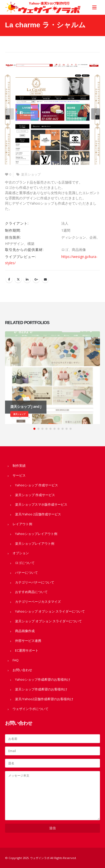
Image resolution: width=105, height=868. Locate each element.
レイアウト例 (22, 524)
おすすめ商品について (31, 592)
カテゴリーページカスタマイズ (38, 602)
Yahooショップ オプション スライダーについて (50, 611)
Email (45, 279)
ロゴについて (25, 563)
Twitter (18, 279)
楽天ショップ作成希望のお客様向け (41, 689)
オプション (21, 553)
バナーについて (27, 573)
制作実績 (19, 466)
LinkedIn (27, 279)
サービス (19, 475)
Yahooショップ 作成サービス (37, 485)
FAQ (16, 660)
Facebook (9, 279)
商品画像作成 (25, 631)
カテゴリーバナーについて (35, 582)
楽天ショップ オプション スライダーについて (48, 621)
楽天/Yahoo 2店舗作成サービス (38, 514)
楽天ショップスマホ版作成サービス (41, 504)
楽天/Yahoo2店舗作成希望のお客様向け (44, 699)
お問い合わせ (22, 670)
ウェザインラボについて (31, 709)
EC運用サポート (27, 650)
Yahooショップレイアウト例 (36, 534)
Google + (36, 279)
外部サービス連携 (28, 641)
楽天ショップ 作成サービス (35, 495)
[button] (9, 114)
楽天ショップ (31, 174)
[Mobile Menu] (96, 8)
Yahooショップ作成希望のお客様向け (43, 680)
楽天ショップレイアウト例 (35, 544)
